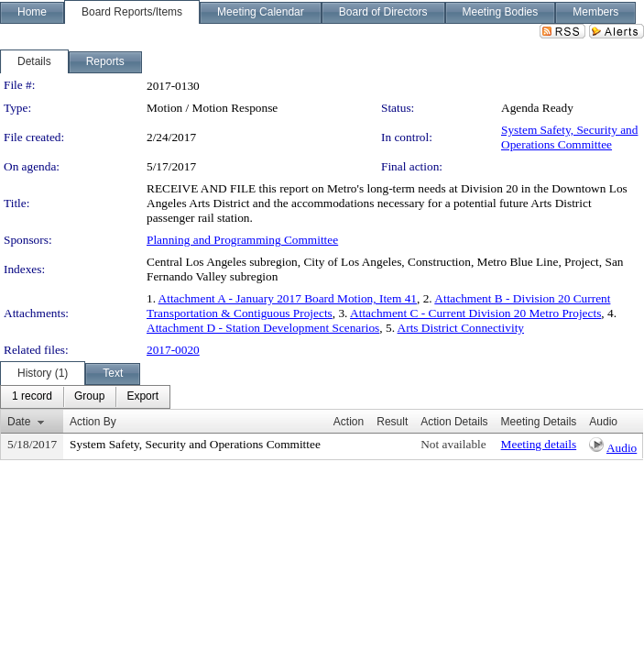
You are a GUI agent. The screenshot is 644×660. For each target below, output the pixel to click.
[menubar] (85, 397)
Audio (622, 448)
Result (392, 422)
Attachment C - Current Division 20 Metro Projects (475, 313)
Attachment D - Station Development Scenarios (263, 328)
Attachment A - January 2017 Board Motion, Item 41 (288, 298)
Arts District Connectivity (461, 328)
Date (19, 422)
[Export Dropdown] (142, 397)
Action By (93, 422)
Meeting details (539, 444)
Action (349, 422)
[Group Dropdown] (89, 397)
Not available (453, 444)
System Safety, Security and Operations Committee (569, 137)
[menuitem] (32, 397)
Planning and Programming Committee (242, 240)
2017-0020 (173, 350)
